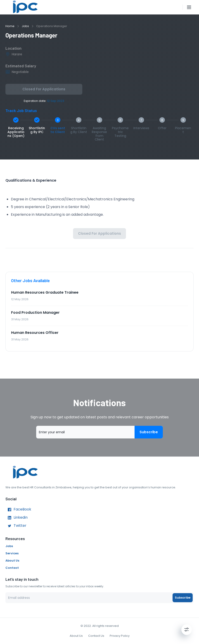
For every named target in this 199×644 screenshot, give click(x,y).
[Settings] (187, 630)
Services (12, 553)
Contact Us (96, 636)
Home (10, 26)
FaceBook (18, 510)
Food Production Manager (35, 313)
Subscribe (149, 432)
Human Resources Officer (35, 333)
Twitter (16, 526)
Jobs (25, 26)
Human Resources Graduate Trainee (45, 292)
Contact (12, 568)
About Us (12, 561)
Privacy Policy (120, 636)
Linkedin (17, 518)
